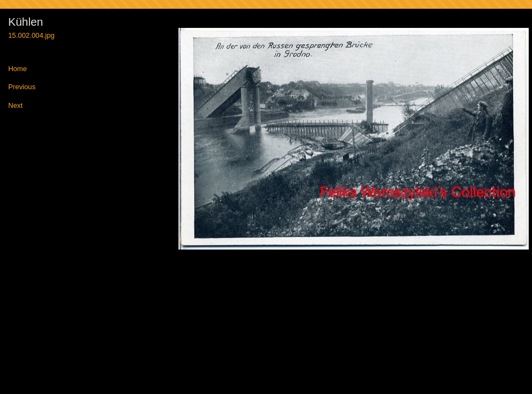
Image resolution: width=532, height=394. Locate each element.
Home (18, 69)
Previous (22, 87)
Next (15, 106)
